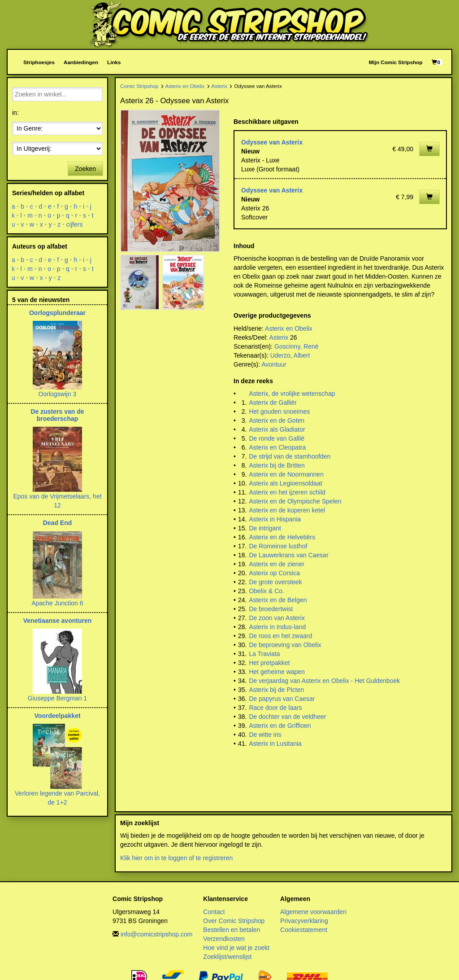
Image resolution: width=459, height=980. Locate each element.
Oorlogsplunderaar (57, 313)
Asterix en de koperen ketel (287, 510)
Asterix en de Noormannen (286, 474)
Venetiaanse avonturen (58, 621)
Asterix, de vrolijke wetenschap (292, 394)
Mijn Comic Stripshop (396, 62)
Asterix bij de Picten (276, 690)
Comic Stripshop (139, 86)
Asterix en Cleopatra (277, 447)
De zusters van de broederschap (57, 415)
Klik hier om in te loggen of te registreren (176, 858)
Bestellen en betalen (232, 930)
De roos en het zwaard (280, 636)
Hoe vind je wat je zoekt (236, 948)
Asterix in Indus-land (277, 627)
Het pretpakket (269, 663)
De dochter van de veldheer (287, 717)
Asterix (219, 86)
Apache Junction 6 (57, 603)
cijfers (75, 224)
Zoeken (85, 169)
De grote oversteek (275, 582)
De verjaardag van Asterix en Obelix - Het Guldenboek (324, 681)
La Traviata (264, 654)
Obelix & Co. (266, 591)
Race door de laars (275, 708)
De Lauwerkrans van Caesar (288, 555)
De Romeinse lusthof (278, 546)
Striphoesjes (39, 62)
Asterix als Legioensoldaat (285, 483)
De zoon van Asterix (277, 618)
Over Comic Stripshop (234, 921)
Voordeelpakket (57, 716)
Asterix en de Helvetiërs (282, 537)
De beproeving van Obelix (285, 645)
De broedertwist (271, 609)
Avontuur (274, 364)
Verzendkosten (224, 939)
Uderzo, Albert (290, 355)
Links (114, 62)
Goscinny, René (297, 346)
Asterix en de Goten (277, 420)
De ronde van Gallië (277, 438)
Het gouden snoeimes (279, 411)
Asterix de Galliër (273, 402)
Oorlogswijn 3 (58, 394)
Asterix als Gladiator (277, 429)
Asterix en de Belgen (278, 600)
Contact (214, 912)
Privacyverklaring (304, 921)
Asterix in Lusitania (275, 744)
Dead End (58, 523)
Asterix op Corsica (274, 573)
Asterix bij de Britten (277, 465)
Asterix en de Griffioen (280, 726)
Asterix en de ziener (277, 564)
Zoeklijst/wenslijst (227, 957)
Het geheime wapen (277, 672)
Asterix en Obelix (185, 86)
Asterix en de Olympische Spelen (295, 501)
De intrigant (265, 528)
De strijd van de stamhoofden (290, 456)
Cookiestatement (304, 930)
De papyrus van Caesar (282, 699)
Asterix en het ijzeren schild (287, 492)
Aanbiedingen (81, 62)
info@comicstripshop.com (157, 934)
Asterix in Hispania (275, 519)
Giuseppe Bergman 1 (57, 698)
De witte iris (265, 735)
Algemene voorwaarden (313, 912)
